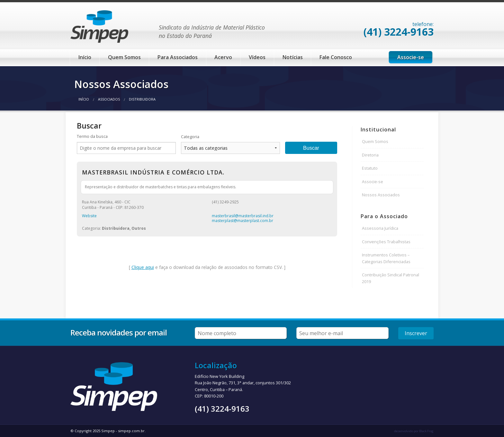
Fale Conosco (336, 57)
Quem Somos (124, 57)
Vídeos (257, 57)
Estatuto (370, 168)
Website (89, 216)
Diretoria (370, 155)
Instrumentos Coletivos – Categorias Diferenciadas (386, 258)
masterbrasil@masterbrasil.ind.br (243, 216)
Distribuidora (142, 99)
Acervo (223, 57)
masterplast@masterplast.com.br (243, 221)
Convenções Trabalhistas (386, 242)
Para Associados (178, 57)
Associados (109, 99)
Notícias (293, 57)
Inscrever (416, 333)
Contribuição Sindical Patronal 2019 (391, 278)
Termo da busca (92, 136)
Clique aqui (143, 267)
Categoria (190, 137)
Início (85, 57)
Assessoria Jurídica (380, 228)
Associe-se (411, 57)
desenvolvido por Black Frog (414, 431)
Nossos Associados (381, 195)
